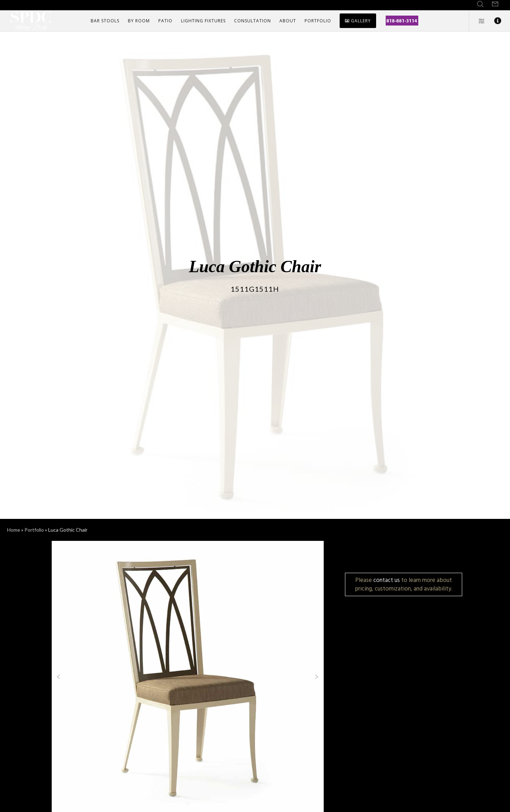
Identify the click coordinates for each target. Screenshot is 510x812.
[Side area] (477, 21)
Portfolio (34, 530)
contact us (387, 580)
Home (14, 530)
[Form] (495, 4)
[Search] (480, 4)
